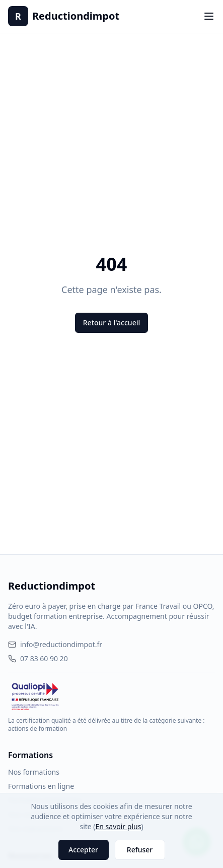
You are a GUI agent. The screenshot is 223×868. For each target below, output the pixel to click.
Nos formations (34, 772)
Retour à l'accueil (111, 323)
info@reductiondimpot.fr (55, 644)
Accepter (83, 850)
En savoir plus (119, 826)
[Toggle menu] (209, 16)
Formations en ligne (41, 786)
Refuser (140, 850)
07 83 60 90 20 (38, 658)
